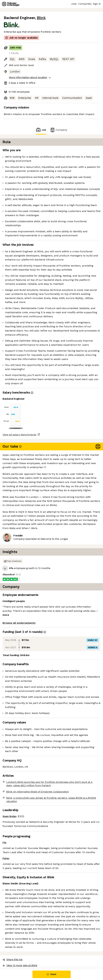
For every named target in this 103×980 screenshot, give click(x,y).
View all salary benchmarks (19, 435)
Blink (41, 18)
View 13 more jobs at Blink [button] (20, 965)
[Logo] (11, 4)
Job (41, 130)
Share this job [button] (13, 959)
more (6, 615)
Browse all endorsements (19, 623)
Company (59, 130)
